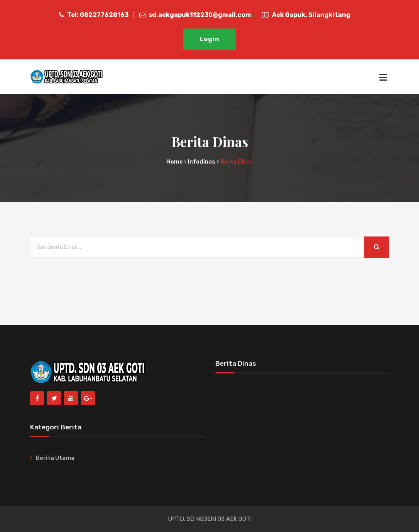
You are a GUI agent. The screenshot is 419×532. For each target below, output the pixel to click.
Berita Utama (55, 458)
